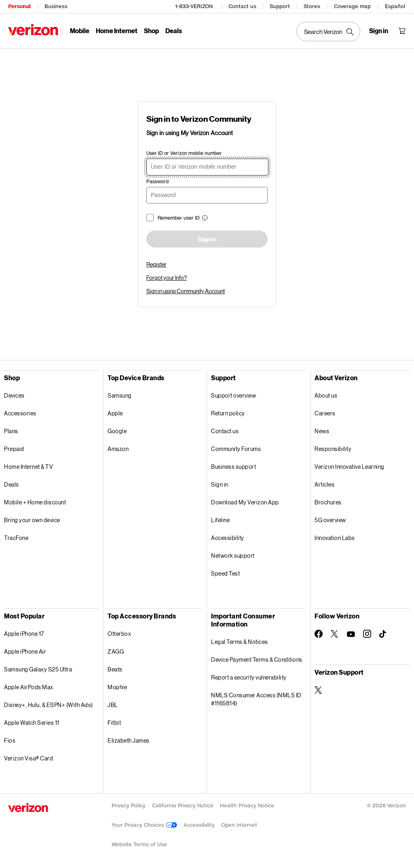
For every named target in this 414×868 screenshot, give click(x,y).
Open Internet (239, 825)
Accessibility (228, 538)
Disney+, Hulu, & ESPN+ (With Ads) (49, 705)
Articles (324, 484)
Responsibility (333, 449)
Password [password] (157, 181)
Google (117, 431)
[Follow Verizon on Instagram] (367, 634)
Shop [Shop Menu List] (151, 31)
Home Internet (117, 31)
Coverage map (352, 6)
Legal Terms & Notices (240, 642)
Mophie (117, 687)
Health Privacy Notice (247, 806)
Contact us (242, 6)
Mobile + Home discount (35, 502)
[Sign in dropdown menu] (379, 31)
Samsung (120, 395)
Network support (233, 556)
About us (326, 395)
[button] (204, 219)
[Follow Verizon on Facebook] (319, 634)
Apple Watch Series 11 (32, 723)
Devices (14, 395)
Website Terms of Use (139, 844)
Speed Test (225, 573)
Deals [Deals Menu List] (174, 31)
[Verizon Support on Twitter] (319, 690)
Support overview (233, 395)
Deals (12, 484)
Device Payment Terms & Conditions (257, 659)
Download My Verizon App (245, 502)
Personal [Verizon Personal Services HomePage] (19, 6)
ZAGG (116, 651)
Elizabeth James (129, 740)
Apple (115, 413)
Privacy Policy (129, 806)
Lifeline (220, 520)
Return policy (228, 413)
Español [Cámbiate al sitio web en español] (395, 6)
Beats (115, 669)
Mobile (80, 31)
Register (156, 264)
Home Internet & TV (29, 467)
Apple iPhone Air (25, 651)
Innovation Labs (335, 538)
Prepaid (14, 449)
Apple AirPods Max (29, 687)
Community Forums (236, 449)
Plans (11, 431)
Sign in (207, 239)
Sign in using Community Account (186, 291)
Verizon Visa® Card (29, 758)
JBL (113, 705)
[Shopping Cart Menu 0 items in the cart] (402, 31)
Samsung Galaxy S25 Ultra (38, 669)
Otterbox (119, 634)
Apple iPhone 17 (24, 634)
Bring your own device (32, 520)
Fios (10, 740)
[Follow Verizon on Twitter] (335, 634)
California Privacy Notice (183, 806)
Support (280, 6)
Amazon (118, 449)
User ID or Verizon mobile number (184, 153)
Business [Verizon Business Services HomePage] (56, 6)
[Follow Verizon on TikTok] (383, 634)
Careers (325, 413)
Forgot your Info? (167, 278)
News (322, 431)
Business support (233, 467)
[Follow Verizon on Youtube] (351, 634)
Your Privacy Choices (144, 825)
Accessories (20, 413)
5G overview (330, 520)
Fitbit (114, 723)
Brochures (328, 502)
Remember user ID (179, 218)
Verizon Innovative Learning (350, 467)
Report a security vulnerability (249, 677)
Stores (312, 6)
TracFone (16, 538)
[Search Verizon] (328, 32)
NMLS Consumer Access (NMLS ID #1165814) (256, 699)
